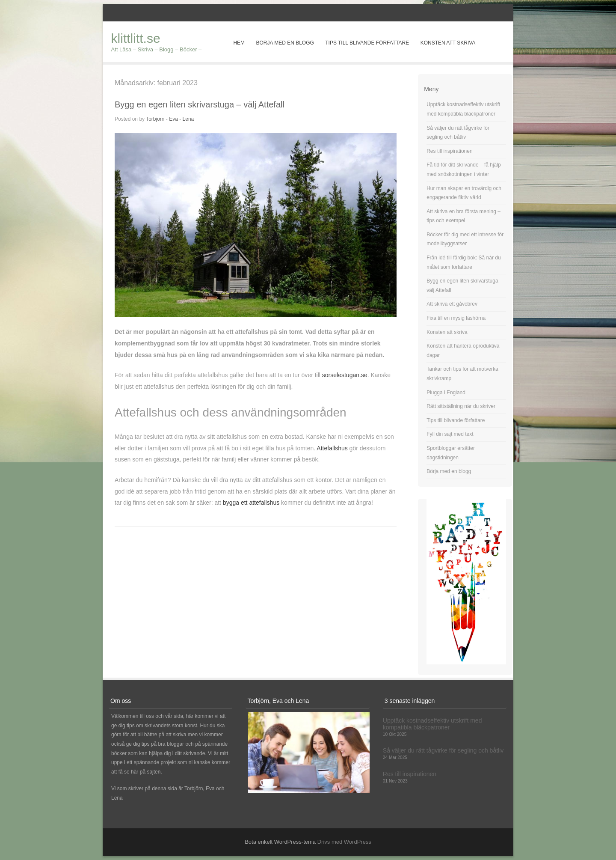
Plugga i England (446, 393)
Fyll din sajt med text (450, 434)
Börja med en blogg (285, 43)
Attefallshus (332, 448)
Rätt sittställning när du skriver (461, 406)
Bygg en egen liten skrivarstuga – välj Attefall (200, 104)
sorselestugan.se (345, 375)
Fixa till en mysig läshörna (456, 318)
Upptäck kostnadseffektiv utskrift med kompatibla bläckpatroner (432, 724)
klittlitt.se (136, 38)
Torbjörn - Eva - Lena (170, 119)
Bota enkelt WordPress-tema (280, 842)
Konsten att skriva (448, 43)
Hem (239, 43)
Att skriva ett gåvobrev (452, 304)
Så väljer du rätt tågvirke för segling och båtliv (443, 750)
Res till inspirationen (449, 151)
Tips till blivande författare (367, 43)
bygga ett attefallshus (251, 503)
